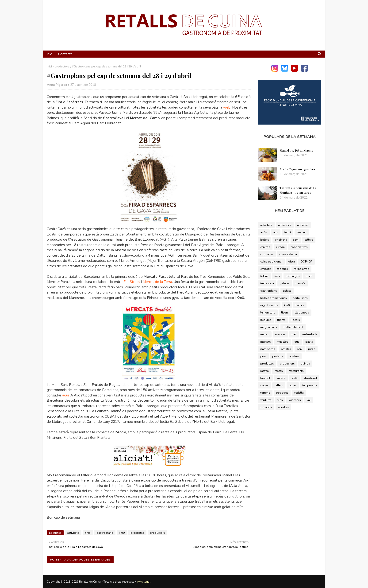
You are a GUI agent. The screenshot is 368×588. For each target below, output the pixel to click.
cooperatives (299, 247)
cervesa (265, 247)
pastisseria (268, 349)
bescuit (302, 232)
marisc (265, 334)
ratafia (264, 371)
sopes (264, 385)
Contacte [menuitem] (65, 54)
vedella (299, 393)
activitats (73, 533)
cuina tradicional (271, 262)
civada (280, 247)
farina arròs (301, 269)
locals (296, 320)
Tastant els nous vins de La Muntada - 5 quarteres (298, 190)
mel (294, 334)
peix (300, 349)
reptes (279, 371)
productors (62, 67)
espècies (282, 269)
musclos (283, 342)
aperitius (303, 225)
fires (88, 533)
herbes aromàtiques (274, 298)
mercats (266, 342)
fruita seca (267, 283)
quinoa (305, 364)
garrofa (300, 283)
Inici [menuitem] (50, 54)
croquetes (267, 254)
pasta (309, 342)
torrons (265, 393)
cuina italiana (288, 254)
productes (137, 533)
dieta (291, 262)
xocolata (266, 407)
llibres (281, 320)
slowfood (310, 378)
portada (278, 356)
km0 (122, 533)
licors (285, 313)
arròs (264, 232)
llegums (266, 320)
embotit (265, 269)
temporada (310, 385)
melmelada (310, 334)
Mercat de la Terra (157, 282)
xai (309, 400)
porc (263, 356)
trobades (282, 393)
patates (286, 349)
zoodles (283, 407)
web (227, 107)
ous (297, 342)
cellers (309, 240)
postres (294, 356)
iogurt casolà (269, 305)
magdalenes (269, 327)
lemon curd (268, 313)
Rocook (265, 378)
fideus (264, 276)
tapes (293, 385)
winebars (295, 400)
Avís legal (144, 582)
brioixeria (281, 240)
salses (281, 378)
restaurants (296, 371)
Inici (49, 67)
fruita (309, 276)
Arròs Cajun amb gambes (297, 169)
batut (287, 232)
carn (296, 240)
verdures (266, 400)
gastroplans (105, 533)
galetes (285, 283)
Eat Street (132, 282)
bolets (265, 240)
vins (280, 400)
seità (294, 378)
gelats (287, 291)
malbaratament (293, 327)
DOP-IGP (307, 262)
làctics (300, 305)
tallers (279, 385)
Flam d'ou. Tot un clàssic (296, 150)
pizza (312, 349)
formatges (293, 276)
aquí (65, 395)
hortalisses (300, 298)
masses (280, 334)
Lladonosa (302, 313)
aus (276, 232)
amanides (285, 225)
